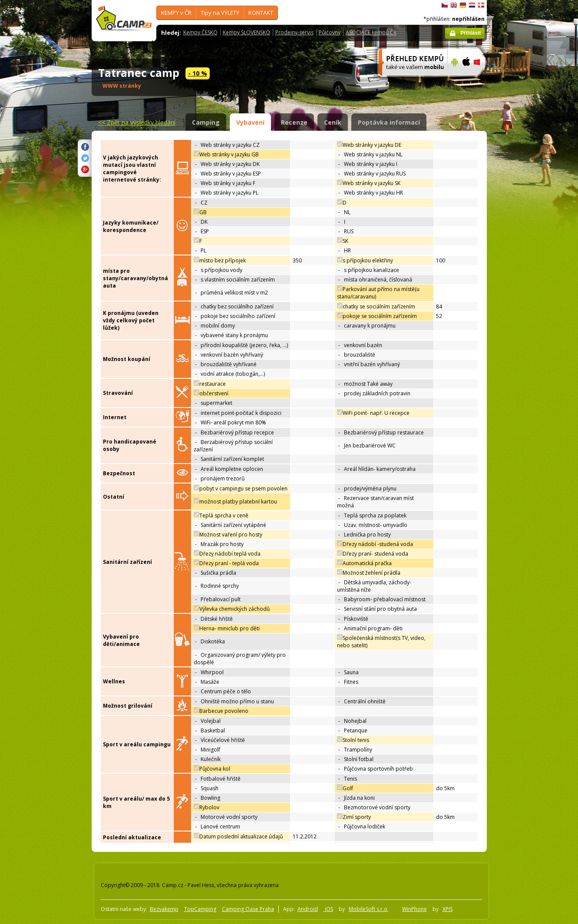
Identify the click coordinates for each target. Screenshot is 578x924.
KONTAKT (261, 13)
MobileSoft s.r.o (369, 909)
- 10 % (198, 73)
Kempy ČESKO (200, 32)
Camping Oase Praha (248, 909)
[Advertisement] (523, 261)
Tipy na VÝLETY (220, 13)
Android (308, 909)
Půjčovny (330, 32)
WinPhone (415, 909)
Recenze (294, 122)
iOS (328, 909)
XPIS (448, 909)
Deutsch (463, 5)
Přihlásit (471, 33)
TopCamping (200, 909)
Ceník (333, 122)
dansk (481, 5)
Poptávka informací (389, 122)
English (454, 5)
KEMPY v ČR (176, 13)
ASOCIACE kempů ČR (371, 32)
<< (137, 122)
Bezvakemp (164, 909)
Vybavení (250, 122)
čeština (445, 5)
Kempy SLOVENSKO (246, 32)
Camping (206, 122)
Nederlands (472, 5)
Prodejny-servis (294, 32)
